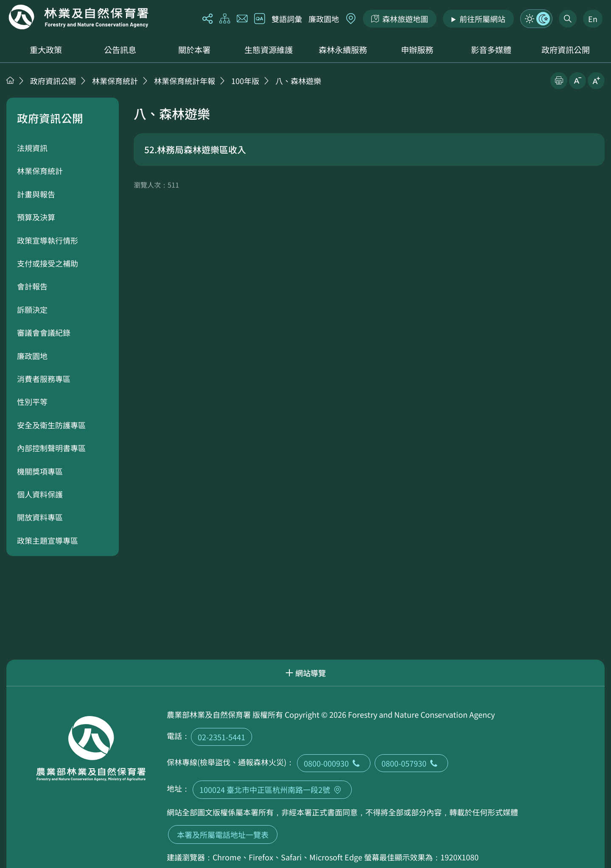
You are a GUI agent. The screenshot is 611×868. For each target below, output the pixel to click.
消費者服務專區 (44, 379)
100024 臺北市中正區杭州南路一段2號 (272, 789)
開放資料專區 (40, 517)
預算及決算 (36, 217)
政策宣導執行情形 (48, 240)
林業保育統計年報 (185, 81)
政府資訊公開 (566, 50)
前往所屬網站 (482, 19)
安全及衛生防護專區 (51, 425)
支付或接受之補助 (48, 263)
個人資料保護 (40, 494)
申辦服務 (417, 50)
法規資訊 (32, 148)
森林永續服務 (343, 50)
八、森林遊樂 (298, 81)
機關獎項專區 (40, 471)
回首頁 (78, 17)
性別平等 (32, 402)
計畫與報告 (36, 194)
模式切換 (536, 19)
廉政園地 (324, 19)
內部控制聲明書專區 (51, 448)
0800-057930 (411, 763)
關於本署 (194, 50)
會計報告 (32, 286)
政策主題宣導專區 (48, 540)
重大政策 (46, 50)
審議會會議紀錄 (44, 332)
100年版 (245, 81)
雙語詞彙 (287, 19)
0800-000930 (334, 763)
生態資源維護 (269, 50)
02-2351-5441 (221, 737)
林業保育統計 (115, 81)
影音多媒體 (491, 50)
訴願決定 (32, 309)
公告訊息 (120, 50)
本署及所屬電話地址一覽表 (223, 834)
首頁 (10, 80)
